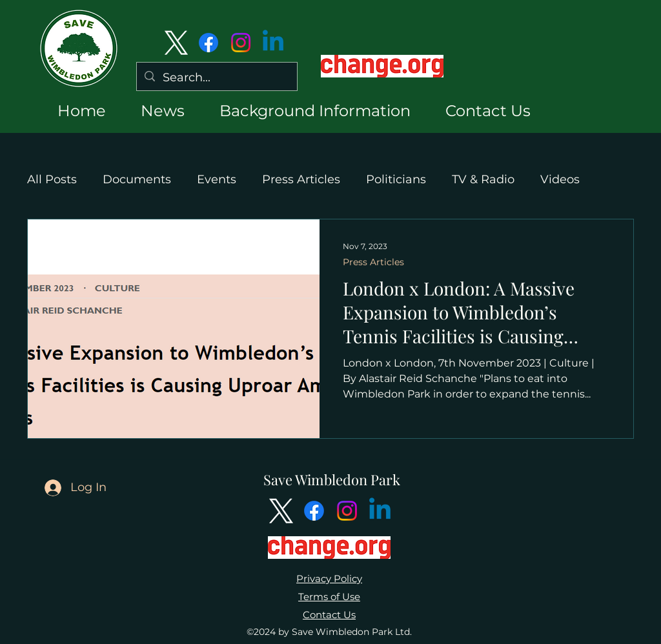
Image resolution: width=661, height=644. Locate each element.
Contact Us (329, 615)
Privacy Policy (329, 579)
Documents (137, 179)
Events (217, 179)
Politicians (396, 179)
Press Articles (301, 179)
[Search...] (216, 78)
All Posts (52, 179)
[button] (152, 111)
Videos (560, 179)
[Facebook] (208, 43)
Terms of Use (329, 597)
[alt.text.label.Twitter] (176, 43)
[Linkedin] (273, 43)
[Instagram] (241, 43)
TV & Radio (483, 179)
